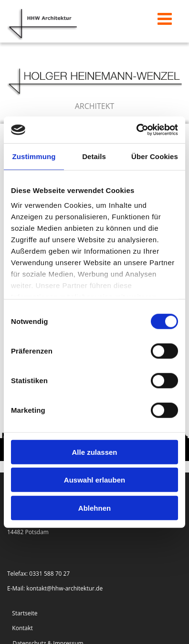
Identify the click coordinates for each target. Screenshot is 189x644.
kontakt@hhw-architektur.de (64, 588)
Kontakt (22, 628)
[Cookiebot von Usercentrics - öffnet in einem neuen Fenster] (136, 130)
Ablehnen (94, 508)
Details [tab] (94, 156)
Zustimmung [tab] (34, 156)
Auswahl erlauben (94, 480)
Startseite (25, 613)
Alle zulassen (94, 452)
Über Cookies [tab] (155, 156)
